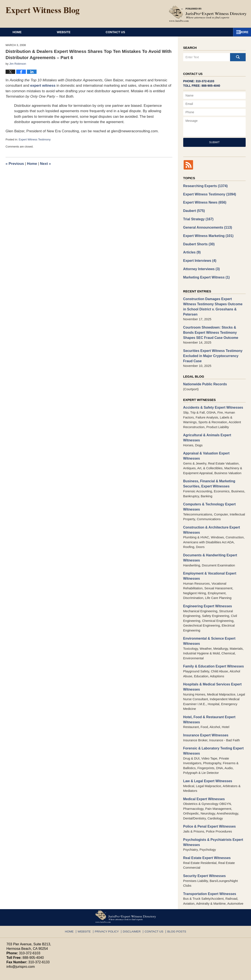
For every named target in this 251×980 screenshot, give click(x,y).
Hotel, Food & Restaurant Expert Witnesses (208, 692)
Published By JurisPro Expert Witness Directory (208, 14)
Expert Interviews (199, 258)
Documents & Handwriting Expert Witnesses (209, 533)
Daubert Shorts (198, 242)
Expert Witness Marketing (207, 234)
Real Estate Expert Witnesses (206, 828)
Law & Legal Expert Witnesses (206, 752)
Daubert (193, 210)
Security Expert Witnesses (203, 845)
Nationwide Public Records (204, 373)
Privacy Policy (109, 899)
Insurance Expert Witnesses (205, 707)
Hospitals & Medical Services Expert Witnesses (211, 660)
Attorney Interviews (201, 266)
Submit (214, 142)
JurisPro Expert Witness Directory (60, 975)
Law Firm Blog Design (224, 975)
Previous (15, 164)
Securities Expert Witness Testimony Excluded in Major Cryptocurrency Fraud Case (214, 345)
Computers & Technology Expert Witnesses (208, 484)
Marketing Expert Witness (205, 274)
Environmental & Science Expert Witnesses (208, 615)
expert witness (43, 86)
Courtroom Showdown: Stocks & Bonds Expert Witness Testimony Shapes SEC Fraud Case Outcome (214, 323)
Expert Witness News (204, 202)
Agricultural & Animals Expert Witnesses (214, 423)
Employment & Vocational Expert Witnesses (208, 551)
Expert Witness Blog (43, 11)
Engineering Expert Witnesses (206, 581)
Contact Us (218, 32)
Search (238, 57)
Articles (192, 250)
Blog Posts (173, 899)
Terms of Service (106, 955)
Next (45, 164)
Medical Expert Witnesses (203, 770)
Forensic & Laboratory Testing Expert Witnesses (212, 723)
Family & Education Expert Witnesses (212, 640)
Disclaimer (132, 899)
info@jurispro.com (20, 936)
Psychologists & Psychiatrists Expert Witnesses (212, 813)
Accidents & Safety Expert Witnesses (212, 396)
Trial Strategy (198, 218)
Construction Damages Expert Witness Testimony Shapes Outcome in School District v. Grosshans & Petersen (213, 300)
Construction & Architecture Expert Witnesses (210, 506)
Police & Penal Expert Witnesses (208, 797)
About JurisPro (149, 32)
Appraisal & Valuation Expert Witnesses (213, 436)
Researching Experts (204, 186)
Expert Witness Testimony (35, 139)
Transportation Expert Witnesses (208, 863)
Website (84, 32)
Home (27, 32)
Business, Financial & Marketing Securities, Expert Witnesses (208, 461)
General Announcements (206, 226)
